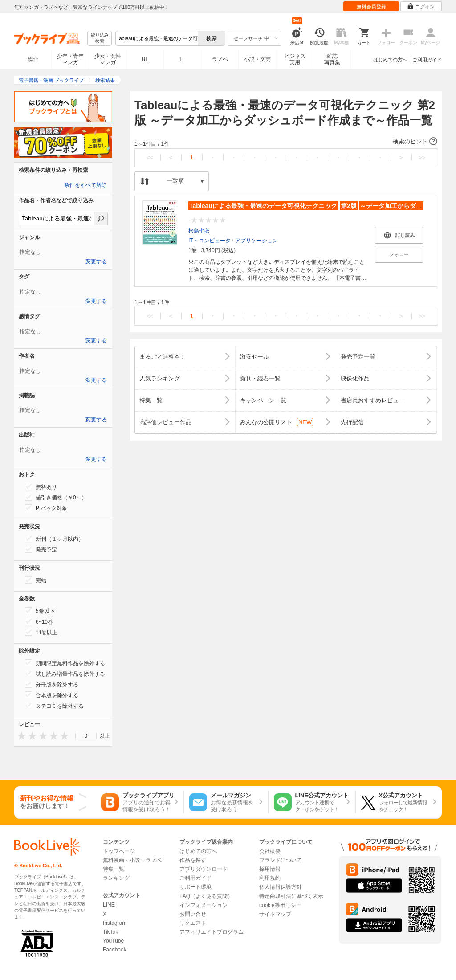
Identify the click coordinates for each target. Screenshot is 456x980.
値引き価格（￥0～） (56, 497)
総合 (33, 59)
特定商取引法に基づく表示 (291, 896)
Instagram (115, 923)
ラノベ (220, 59)
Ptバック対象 (46, 508)
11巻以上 (41, 632)
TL (182, 59)
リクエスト (193, 923)
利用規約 (270, 878)
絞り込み (100, 39)
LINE (109, 905)
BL (145, 59)
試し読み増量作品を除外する (65, 674)
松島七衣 (199, 231)
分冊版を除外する (52, 684)
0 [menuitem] (86, 736)
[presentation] (20, 736)
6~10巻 (39, 621)
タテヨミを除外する (54, 706)
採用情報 (270, 869)
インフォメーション (204, 905)
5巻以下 (40, 611)
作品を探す (193, 860)
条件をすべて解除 (85, 185)
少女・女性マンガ (108, 59)
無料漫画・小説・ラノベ (132, 860)
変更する (96, 261)
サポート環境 (195, 887)
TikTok (110, 932)
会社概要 (270, 851)
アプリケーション (256, 241)
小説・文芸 (257, 59)
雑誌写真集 (332, 59)
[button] (286, 142)
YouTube (113, 941)
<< (150, 157)
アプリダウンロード (204, 869)
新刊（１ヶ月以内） (54, 539)
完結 (36, 580)
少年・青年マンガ (70, 59)
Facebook (115, 950)
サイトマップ (275, 914)
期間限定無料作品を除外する (65, 663)
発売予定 (41, 549)
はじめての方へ (390, 60)
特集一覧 (114, 869)
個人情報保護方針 (281, 887)
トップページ (119, 851)
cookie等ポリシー (280, 905)
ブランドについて (281, 860)
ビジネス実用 (295, 59)
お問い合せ (193, 914)
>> (422, 157)
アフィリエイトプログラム (212, 932)
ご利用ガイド (427, 60)
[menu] (86, 736)
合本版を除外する (52, 695)
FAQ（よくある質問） (206, 896)
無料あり (41, 486)
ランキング (116, 878)
